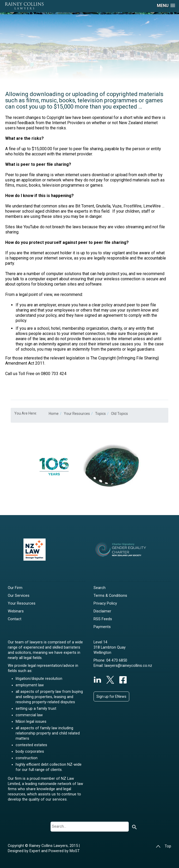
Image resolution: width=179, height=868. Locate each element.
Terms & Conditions (110, 596)
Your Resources (22, 603)
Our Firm (15, 588)
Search (100, 588)
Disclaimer (102, 611)
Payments (102, 627)
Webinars (16, 611)
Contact (15, 619)
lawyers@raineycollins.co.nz (128, 666)
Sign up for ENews (111, 696)
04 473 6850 (117, 660)
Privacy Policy (105, 603)
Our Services (19, 596)
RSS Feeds (103, 619)
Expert (35, 851)
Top (163, 846)
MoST (75, 851)
